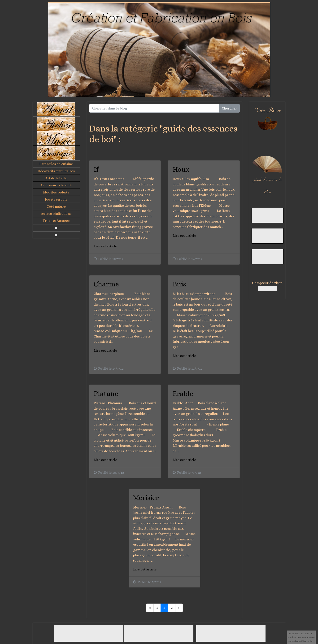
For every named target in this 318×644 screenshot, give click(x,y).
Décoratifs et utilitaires (56, 171)
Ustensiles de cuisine (56, 164)
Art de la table (56, 178)
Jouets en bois (56, 199)
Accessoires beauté (56, 185)
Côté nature (56, 206)
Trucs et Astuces (56, 221)
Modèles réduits (56, 192)
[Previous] (150, 608)
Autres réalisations (56, 214)
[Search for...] (154, 108)
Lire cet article (105, 246)
